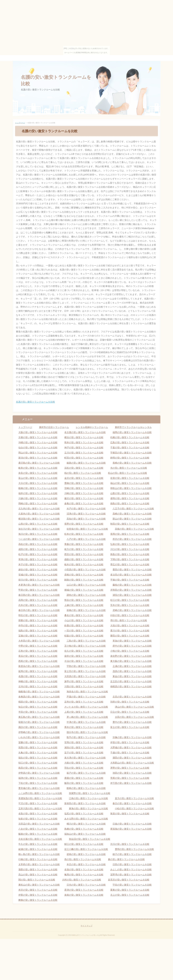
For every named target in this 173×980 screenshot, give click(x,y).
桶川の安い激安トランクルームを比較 (86, 824)
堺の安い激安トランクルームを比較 (129, 620)
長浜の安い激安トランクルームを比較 (38, 656)
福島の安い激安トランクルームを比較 (38, 631)
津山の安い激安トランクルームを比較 (134, 707)
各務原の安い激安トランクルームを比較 (39, 697)
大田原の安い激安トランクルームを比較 (85, 676)
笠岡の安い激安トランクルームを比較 (84, 742)
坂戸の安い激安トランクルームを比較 (86, 773)
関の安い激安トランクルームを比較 (37, 880)
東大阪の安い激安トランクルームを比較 (131, 661)
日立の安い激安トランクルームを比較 (130, 712)
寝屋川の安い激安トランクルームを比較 (39, 722)
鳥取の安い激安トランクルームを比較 (130, 554)
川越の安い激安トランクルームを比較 (38, 498)
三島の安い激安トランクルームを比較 (86, 641)
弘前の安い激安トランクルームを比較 (130, 544)
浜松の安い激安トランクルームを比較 (84, 468)
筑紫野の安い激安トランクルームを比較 (90, 793)
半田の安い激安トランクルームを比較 (38, 712)
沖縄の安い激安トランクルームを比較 (38, 442)
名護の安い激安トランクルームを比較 (35, 402)
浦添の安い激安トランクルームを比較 (84, 747)
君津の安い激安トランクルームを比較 (84, 890)
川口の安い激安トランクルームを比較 (130, 549)
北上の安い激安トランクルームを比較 (130, 895)
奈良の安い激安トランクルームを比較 (38, 473)
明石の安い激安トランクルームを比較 (38, 615)
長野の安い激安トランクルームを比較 (84, 524)
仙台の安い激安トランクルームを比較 (38, 448)
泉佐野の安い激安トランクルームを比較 (131, 656)
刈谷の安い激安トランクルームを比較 (130, 615)
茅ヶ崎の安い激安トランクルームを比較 (87, 717)
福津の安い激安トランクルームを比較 (38, 778)
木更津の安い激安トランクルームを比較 (39, 585)
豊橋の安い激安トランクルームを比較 (84, 483)
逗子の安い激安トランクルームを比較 (84, 753)
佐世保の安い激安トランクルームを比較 (87, 529)
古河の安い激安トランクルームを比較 (38, 686)
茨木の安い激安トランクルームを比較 (130, 605)
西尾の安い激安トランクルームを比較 (38, 661)
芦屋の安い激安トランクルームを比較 (86, 697)
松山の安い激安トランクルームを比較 (128, 473)
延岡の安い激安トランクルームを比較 (38, 671)
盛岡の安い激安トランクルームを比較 (130, 498)
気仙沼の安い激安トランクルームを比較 (90, 839)
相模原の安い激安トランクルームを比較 (131, 686)
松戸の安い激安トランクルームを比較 (38, 554)
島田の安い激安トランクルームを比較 (38, 768)
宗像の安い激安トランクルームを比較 (132, 737)
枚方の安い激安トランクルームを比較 (84, 549)
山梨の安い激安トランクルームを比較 (130, 493)
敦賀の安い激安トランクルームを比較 (130, 814)
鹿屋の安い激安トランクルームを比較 (84, 778)
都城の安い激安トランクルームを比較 (84, 590)
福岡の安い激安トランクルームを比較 (132, 432)
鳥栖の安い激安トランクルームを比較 (84, 829)
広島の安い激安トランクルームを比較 (130, 442)
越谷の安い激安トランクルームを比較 (38, 570)
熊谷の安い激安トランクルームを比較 (84, 600)
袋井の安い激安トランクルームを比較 (84, 656)
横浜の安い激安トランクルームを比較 (84, 437)
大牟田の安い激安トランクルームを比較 (39, 641)
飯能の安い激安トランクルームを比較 (38, 834)
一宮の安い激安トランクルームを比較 (84, 631)
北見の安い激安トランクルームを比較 (132, 697)
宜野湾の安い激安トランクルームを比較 (131, 875)
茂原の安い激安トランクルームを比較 (132, 671)
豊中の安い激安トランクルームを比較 (132, 722)
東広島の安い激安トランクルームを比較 (39, 717)
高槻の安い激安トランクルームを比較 (134, 529)
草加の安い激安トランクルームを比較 (132, 641)
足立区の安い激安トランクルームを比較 (131, 681)
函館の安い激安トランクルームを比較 (84, 559)
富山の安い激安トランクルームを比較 (38, 478)
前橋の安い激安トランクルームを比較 (86, 610)
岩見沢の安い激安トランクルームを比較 (129, 880)
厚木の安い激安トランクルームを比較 (84, 727)
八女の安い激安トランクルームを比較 (38, 829)
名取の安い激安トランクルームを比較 (38, 814)
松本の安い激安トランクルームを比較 (84, 534)
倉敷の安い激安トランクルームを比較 (84, 503)
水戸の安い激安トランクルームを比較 (86, 509)
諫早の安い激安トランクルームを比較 (84, 681)
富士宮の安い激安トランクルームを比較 (85, 671)
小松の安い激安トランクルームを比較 (134, 808)
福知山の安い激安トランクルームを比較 (85, 834)
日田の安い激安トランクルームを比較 (132, 864)
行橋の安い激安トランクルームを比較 (38, 859)
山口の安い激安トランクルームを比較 (86, 585)
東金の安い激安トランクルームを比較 (132, 676)
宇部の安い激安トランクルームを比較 (86, 666)
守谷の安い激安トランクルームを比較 (132, 885)
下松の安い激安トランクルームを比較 (38, 783)
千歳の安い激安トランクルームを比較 (130, 753)
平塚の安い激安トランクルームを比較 (130, 580)
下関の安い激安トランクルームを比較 (130, 559)
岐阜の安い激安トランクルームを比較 (38, 468)
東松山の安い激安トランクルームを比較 (39, 885)
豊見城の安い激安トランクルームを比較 (39, 788)
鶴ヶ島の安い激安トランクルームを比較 (39, 854)
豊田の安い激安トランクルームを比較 (132, 570)
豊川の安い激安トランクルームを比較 (130, 631)
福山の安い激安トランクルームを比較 (130, 483)
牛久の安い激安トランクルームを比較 (38, 844)
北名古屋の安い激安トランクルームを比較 (40, 839)
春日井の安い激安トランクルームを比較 (39, 610)
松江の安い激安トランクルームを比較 (130, 600)
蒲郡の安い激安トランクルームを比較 (38, 869)
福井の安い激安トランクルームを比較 (38, 493)
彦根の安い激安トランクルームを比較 (84, 575)
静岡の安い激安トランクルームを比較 (130, 458)
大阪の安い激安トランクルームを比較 (38, 432)
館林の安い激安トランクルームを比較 (86, 788)
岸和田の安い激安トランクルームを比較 (131, 590)
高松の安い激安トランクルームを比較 (38, 544)
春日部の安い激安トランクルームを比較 (39, 595)
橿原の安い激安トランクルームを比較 (38, 702)
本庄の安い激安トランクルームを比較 (86, 864)
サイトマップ (86, 926)
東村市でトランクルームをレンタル (133, 427)
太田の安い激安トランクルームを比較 (134, 717)
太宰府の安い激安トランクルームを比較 (39, 864)
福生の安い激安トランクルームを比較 (38, 758)
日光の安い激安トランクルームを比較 (86, 885)
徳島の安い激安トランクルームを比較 (130, 503)
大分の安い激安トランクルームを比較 (38, 483)
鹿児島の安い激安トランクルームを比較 (39, 463)
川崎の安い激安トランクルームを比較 (84, 493)
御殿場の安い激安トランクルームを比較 (39, 692)
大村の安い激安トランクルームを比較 (82, 880)
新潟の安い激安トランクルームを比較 (38, 458)
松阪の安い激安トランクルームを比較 (84, 636)
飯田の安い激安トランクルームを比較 (84, 783)
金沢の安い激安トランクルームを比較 (84, 478)
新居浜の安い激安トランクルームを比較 (39, 666)
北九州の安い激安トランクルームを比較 (39, 509)
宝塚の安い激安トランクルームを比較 (38, 636)
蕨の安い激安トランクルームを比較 (126, 859)
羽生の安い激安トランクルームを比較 (84, 768)
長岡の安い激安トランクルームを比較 (130, 534)
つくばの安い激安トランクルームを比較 (39, 539)
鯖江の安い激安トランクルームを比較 (84, 844)
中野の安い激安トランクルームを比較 (38, 646)
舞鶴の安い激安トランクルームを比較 (38, 900)
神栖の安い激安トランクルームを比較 (38, 681)
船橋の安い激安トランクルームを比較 (38, 488)
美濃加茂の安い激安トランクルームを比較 (40, 798)
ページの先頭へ (153, 916)
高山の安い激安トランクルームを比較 (38, 875)
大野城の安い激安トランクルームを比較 (131, 747)
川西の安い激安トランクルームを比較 (84, 686)
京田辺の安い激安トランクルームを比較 (39, 824)
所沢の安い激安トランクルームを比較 (132, 539)
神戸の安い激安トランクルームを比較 (84, 448)
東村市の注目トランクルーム (54, 427)
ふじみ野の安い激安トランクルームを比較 (40, 793)
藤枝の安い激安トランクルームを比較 (132, 585)
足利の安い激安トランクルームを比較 (84, 702)
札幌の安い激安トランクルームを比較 (130, 437)
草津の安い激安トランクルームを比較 (38, 559)
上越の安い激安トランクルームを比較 (84, 605)
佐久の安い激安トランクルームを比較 (84, 651)
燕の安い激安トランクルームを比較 (83, 859)
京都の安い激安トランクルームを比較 (38, 437)
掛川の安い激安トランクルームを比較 (38, 580)
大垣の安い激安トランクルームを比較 (130, 625)
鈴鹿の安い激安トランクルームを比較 (84, 625)
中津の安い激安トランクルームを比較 (86, 722)
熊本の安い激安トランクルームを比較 (84, 442)
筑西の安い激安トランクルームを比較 (38, 747)
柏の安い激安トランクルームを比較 (83, 473)
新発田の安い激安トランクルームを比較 (85, 803)
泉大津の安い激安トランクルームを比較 (85, 758)
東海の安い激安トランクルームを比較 (88, 808)
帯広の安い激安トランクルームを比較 (130, 564)
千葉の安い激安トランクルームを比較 (130, 448)
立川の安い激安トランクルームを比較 (84, 453)
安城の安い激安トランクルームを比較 (38, 575)
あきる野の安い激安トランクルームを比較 (86, 819)
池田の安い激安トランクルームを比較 (132, 773)
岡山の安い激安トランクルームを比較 (38, 453)
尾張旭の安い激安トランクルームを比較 (131, 829)
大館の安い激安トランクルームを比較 (84, 763)
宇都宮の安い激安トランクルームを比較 (131, 453)
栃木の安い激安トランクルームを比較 (84, 564)
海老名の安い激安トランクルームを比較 (87, 692)
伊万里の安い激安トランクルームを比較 (131, 783)
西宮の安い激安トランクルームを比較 (84, 554)
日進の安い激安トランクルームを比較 (132, 824)
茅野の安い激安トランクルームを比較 (130, 768)
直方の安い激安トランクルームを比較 (134, 798)
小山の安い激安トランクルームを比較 (84, 620)
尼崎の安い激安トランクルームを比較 (132, 610)
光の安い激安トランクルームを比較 (129, 468)
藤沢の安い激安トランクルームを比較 (84, 498)
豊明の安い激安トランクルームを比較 (134, 849)
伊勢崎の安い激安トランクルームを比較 (39, 732)
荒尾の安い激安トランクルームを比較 (130, 778)
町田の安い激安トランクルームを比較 (84, 458)
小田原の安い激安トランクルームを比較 (85, 570)
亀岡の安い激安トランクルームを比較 (84, 875)
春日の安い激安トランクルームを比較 (132, 803)
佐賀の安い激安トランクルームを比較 (130, 478)
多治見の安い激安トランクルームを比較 (131, 575)
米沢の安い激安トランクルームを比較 (38, 890)
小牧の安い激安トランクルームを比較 (130, 651)
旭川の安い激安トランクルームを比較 (38, 534)
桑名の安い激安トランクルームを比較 (84, 615)
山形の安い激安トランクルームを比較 (38, 524)
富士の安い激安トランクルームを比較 (130, 727)
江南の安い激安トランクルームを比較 (88, 798)
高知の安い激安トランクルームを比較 (86, 519)
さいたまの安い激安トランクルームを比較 (86, 707)
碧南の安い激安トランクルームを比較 (86, 854)
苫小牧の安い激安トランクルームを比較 (85, 646)
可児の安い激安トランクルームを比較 (38, 803)
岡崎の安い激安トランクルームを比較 (38, 503)
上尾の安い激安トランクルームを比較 (84, 712)
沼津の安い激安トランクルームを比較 (86, 514)
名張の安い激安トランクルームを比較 (84, 869)
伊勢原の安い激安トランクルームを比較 (39, 773)
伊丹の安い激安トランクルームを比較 (38, 625)
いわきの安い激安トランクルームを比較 (39, 737)
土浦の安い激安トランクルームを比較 (132, 666)
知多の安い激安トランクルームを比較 (38, 819)
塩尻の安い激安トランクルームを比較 (84, 814)
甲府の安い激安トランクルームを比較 (38, 590)
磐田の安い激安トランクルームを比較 (130, 636)
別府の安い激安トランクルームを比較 (130, 702)
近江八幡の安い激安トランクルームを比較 (86, 849)
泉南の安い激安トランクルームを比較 (84, 895)
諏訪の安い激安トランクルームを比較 (38, 727)
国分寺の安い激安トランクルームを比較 (87, 732)
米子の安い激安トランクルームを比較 (38, 564)
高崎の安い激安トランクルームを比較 (132, 514)
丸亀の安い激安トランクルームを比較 (38, 753)
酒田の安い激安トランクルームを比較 (132, 758)
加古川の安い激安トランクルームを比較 (39, 529)
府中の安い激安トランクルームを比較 (132, 646)
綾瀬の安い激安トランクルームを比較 (38, 849)
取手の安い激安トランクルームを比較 (86, 737)
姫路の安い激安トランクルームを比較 (86, 463)
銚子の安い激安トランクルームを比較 (132, 854)
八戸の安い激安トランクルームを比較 (86, 539)
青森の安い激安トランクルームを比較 (84, 544)
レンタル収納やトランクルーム (92, 427)
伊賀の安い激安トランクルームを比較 (130, 742)
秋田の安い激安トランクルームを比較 (130, 524)
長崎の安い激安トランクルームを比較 (132, 463)
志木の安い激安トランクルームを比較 (38, 605)
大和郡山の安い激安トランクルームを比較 (132, 763)
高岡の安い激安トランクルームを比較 (38, 600)
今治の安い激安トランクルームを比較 (84, 661)
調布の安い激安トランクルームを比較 (86, 595)
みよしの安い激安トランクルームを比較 (131, 869)
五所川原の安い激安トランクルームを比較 (40, 808)
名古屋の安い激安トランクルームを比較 (85, 432)
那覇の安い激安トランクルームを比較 (38, 620)
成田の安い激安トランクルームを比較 (38, 549)
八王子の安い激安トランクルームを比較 (133, 509)
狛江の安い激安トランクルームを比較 (38, 763)
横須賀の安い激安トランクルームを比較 (39, 519)
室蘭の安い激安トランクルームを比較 (38, 742)
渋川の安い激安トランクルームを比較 (130, 844)
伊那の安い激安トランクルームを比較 (38, 895)
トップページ (20, 123)
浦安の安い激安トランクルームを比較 (132, 595)
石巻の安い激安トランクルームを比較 (38, 651)
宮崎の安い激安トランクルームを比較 (84, 488)
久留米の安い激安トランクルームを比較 (39, 514)
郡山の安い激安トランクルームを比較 (132, 519)
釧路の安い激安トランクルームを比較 (84, 580)
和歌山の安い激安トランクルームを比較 (131, 488)
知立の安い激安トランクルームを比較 (38, 707)
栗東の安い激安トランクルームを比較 (130, 890)
